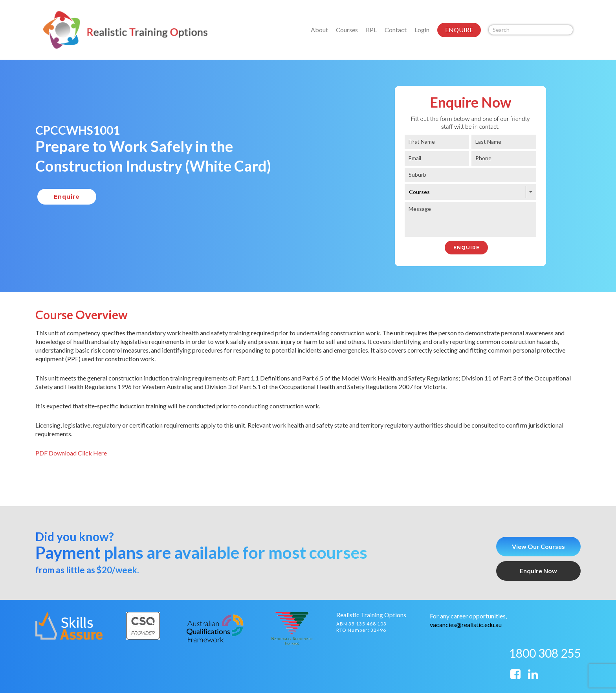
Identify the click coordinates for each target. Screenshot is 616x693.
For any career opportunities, (468, 616)
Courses (347, 30)
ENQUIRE (459, 30)
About (319, 30)
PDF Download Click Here (71, 453)
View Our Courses (538, 546)
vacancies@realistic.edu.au (466, 624)
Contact (396, 30)
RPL (371, 30)
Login (422, 30)
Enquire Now (538, 571)
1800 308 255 (545, 653)
